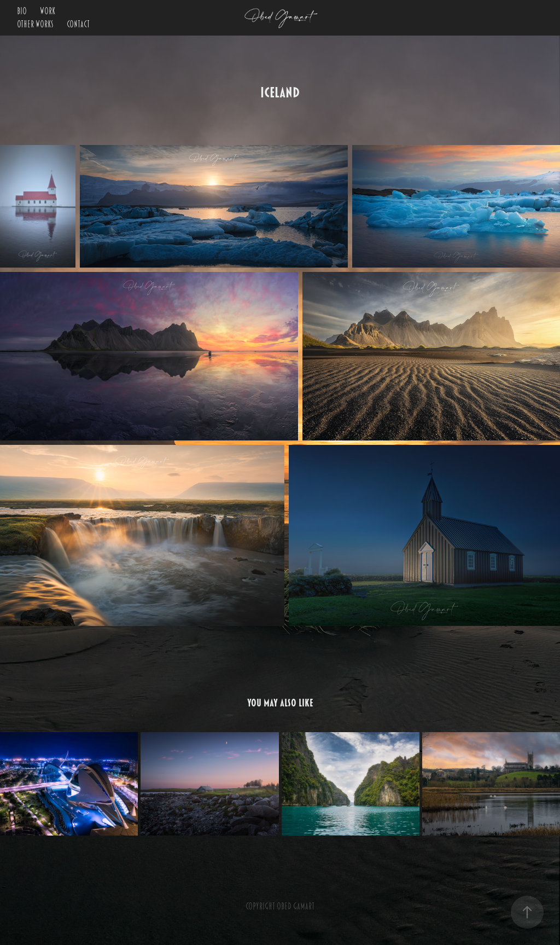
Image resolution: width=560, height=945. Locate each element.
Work (48, 11)
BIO (22, 11)
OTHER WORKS (35, 25)
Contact (78, 25)
